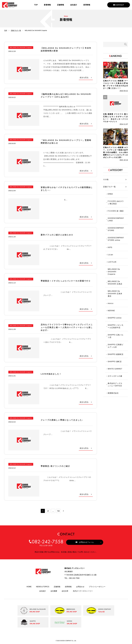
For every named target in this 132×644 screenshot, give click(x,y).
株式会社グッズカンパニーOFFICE (115, 385)
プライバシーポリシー (97, 587)
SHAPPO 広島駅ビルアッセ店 (116, 346)
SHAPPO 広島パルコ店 (116, 336)
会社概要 (54, 591)
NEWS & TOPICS (43, 587)
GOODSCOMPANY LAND (116, 219)
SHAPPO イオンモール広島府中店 (116, 326)
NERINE (111, 311)
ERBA (110, 194)
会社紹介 (43, 591)
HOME (29, 587)
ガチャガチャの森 (115, 376)
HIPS (110, 247)
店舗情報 (57, 587)
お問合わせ (80, 587)
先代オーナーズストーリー (83, 591)
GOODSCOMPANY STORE (116, 229)
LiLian (110, 255)
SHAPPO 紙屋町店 (116, 354)
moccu (111, 303)
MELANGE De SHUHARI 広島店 (115, 283)
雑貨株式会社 (113, 393)
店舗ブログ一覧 (16, 30)
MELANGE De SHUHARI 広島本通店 (115, 294)
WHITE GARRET (115, 369)
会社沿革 (65, 591)
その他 (106, 179)
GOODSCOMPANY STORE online (116, 239)
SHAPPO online (115, 318)
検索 (126, 44)
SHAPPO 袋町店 (115, 362)
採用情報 (68, 587)
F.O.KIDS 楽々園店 (116, 211)
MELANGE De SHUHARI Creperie (114, 272)
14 (58, 511)
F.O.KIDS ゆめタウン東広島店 (116, 202)
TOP (6, 30)
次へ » (63, 511)
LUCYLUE (112, 262)
